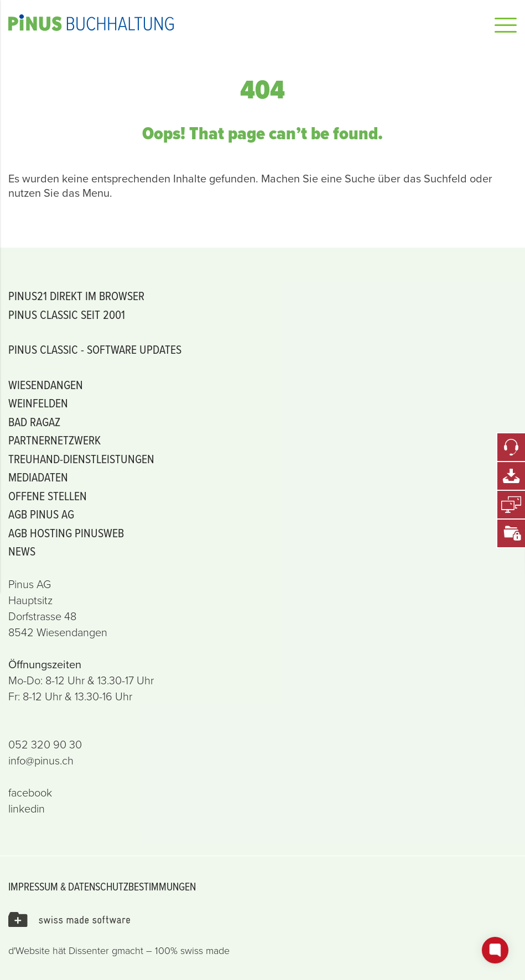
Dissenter (89, 951)
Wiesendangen (46, 384)
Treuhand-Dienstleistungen (81, 458)
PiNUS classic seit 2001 (67, 314)
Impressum (33, 886)
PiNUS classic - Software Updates (95, 349)
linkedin (27, 809)
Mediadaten (38, 477)
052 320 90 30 (45, 745)
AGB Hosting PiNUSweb (66, 533)
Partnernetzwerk (54, 440)
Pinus (219, 23)
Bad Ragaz (34, 421)
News (22, 551)
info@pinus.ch (41, 761)
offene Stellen (48, 496)
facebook (30, 793)
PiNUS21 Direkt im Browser (76, 295)
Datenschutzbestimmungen (132, 886)
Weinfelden (38, 403)
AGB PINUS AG (41, 514)
